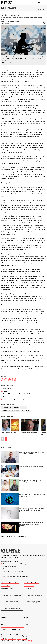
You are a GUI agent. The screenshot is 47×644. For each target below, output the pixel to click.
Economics (5, 408)
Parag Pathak (7, 391)
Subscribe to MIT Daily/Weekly (12, 596)
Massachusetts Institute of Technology (12, 635)
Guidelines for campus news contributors (35, 602)
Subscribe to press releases (35, 596)
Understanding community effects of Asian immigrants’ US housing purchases (31, 524)
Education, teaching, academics (11, 411)
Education (4, 617)
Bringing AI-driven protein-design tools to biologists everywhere (32, 495)
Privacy (3, 641)
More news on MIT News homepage (13, 536)
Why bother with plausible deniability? (32, 466)
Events (10, 639)
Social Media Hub (19, 641)
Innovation (4, 620)
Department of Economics (11, 397)
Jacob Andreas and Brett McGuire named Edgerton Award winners (30, 481)
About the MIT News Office (10, 583)
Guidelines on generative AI (12, 608)
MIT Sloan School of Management (14, 572)
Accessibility (10, 641)
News (25, 622)
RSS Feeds (28, 589)
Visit (2, 639)
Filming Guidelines (7, 589)
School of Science (9, 574)
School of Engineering (10, 566)
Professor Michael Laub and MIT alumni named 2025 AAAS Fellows (32, 453)
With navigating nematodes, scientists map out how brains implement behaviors (32, 510)
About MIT (27, 624)
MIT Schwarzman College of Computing (16, 577)
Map (6, 639)
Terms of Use (6, 586)
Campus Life (5, 622)
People (14, 639)
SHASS (28, 411)
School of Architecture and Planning (15, 564)
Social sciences (14, 408)
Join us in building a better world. (12, 629)
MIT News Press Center (32, 583)
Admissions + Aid (29, 620)
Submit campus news (12, 601)
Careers (19, 639)
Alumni (3, 624)
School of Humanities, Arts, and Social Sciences (18, 400)
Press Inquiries (29, 586)
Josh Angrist (7, 388)
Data (23, 411)
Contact (24, 639)
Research (23, 408)
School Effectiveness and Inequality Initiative (17, 394)
